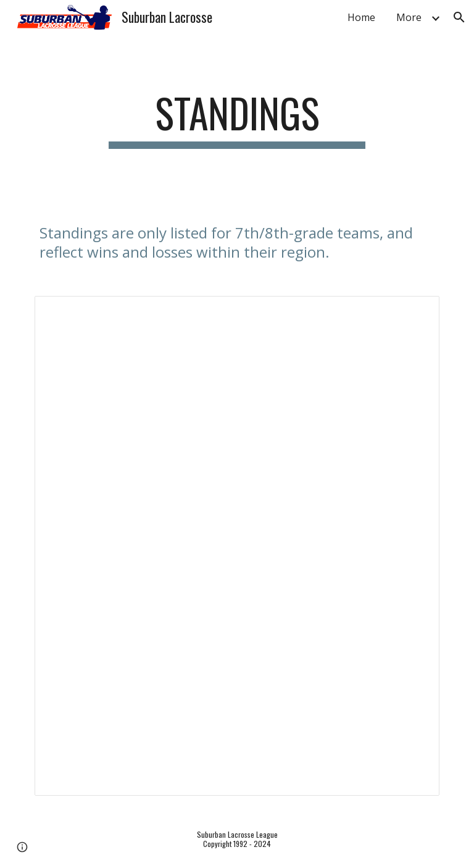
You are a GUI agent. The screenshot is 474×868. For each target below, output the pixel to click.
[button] (459, 17)
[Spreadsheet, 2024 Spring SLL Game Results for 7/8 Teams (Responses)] (237, 546)
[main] (237, 119)
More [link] (409, 17)
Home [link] (361, 17)
